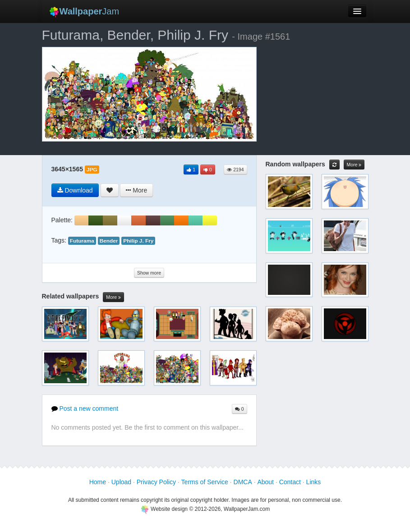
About (265, 482)
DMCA (243, 482)
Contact (290, 482)
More (113, 297)
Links (314, 482)
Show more (149, 273)
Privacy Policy (156, 482)
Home (98, 482)
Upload (121, 482)
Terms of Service (205, 482)
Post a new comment (85, 408)
